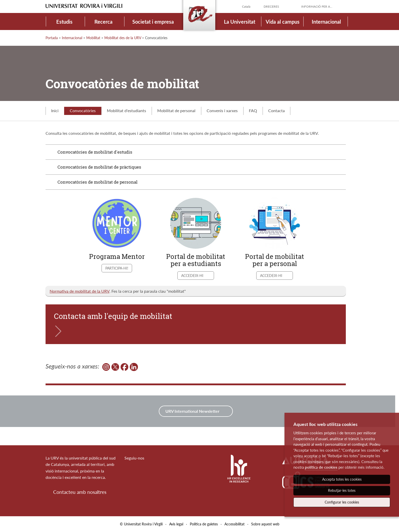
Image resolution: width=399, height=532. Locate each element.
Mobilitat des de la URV (123, 38)
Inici (55, 110)
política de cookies (321, 467)
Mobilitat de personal (176, 110)
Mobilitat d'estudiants (126, 110)
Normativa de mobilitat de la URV (80, 291)
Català (246, 6)
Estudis (64, 22)
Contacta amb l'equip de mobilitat (113, 316)
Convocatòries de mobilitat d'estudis (95, 152)
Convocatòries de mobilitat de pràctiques (99, 167)
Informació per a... (317, 6)
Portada (52, 38)
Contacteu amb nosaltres (80, 492)
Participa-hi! (117, 268)
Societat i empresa (153, 22)
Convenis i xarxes (222, 110)
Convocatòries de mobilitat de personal (97, 182)
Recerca (103, 22)
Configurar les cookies (342, 502)
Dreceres (271, 6)
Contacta (276, 110)
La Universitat (240, 22)
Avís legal (176, 524)
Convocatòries (83, 110)
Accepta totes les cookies (342, 479)
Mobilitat (93, 38)
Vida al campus (283, 22)
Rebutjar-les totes (342, 490)
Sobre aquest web (265, 524)
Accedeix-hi (193, 276)
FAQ (253, 110)
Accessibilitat (234, 524)
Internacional (326, 22)
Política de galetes (204, 524)
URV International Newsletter (193, 411)
